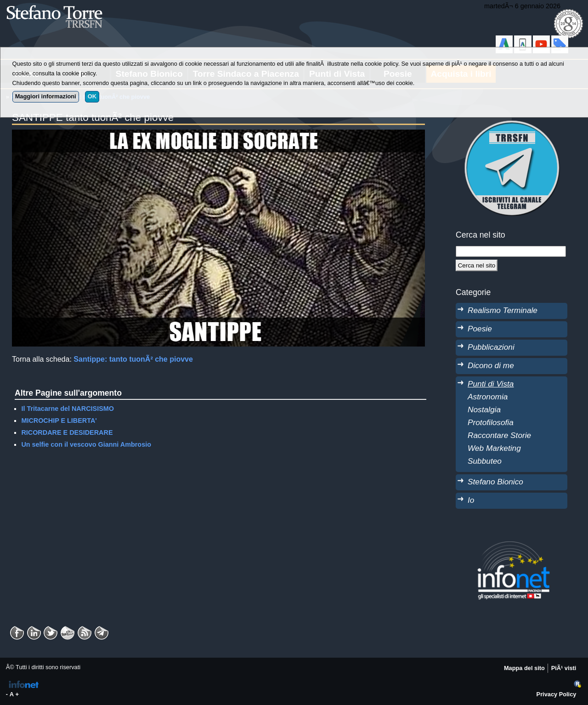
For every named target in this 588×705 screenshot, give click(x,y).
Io (471, 500)
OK (92, 96)
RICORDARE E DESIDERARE (67, 432)
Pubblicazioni (491, 347)
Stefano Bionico (495, 482)
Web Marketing (494, 448)
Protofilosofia (491, 422)
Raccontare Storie (499, 435)
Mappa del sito (524, 668)
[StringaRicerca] (511, 251)
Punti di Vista (491, 384)
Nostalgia (484, 409)
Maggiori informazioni (46, 96)
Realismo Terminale (503, 310)
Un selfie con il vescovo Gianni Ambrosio (86, 444)
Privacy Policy (557, 694)
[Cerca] (477, 265)
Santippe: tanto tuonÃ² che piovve (133, 359)
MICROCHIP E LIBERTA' (59, 421)
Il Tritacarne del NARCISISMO (68, 409)
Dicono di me (491, 365)
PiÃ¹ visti (564, 668)
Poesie (480, 329)
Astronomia (488, 397)
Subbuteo (485, 461)
